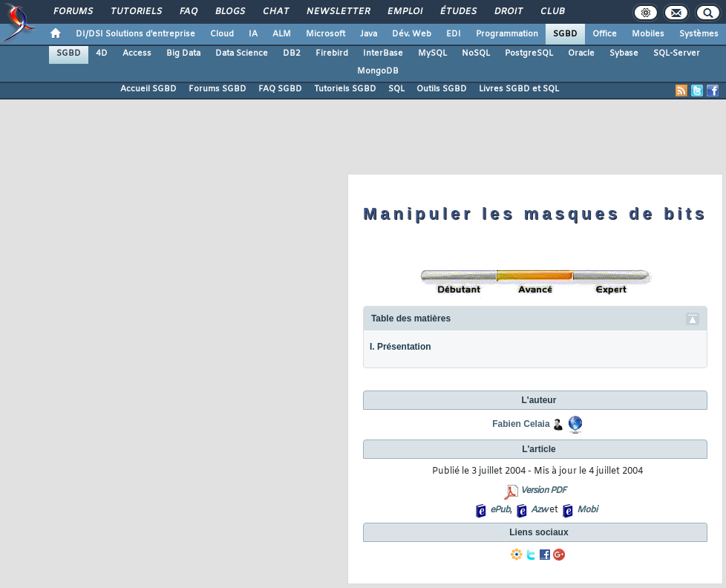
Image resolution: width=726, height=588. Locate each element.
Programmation (507, 34)
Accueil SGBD (148, 89)
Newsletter (337, 12)
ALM (282, 34)
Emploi (404, 12)
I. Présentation (400, 347)
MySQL (432, 53)
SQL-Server (677, 53)
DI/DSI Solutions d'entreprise (135, 34)
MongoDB (378, 71)
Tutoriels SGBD (345, 89)
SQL (396, 89)
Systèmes (699, 34)
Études (458, 12)
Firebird (332, 53)
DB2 (292, 53)
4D (102, 53)
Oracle (581, 53)
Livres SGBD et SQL (519, 89)
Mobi (587, 510)
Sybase (624, 53)
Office (605, 34)
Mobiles (648, 34)
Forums (72, 12)
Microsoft (326, 34)
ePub (500, 510)
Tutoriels (135, 12)
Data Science (242, 53)
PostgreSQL (529, 53)
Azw (539, 510)
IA (253, 34)
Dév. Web (412, 34)
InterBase (383, 53)
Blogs (229, 12)
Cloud (222, 34)
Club (552, 12)
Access (137, 53)
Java (369, 34)
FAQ (188, 12)
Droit (508, 12)
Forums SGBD (218, 89)
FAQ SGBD (280, 89)
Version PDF (543, 491)
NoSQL (476, 53)
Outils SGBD (442, 89)
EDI (454, 34)
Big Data (183, 53)
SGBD (565, 34)
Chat (275, 12)
